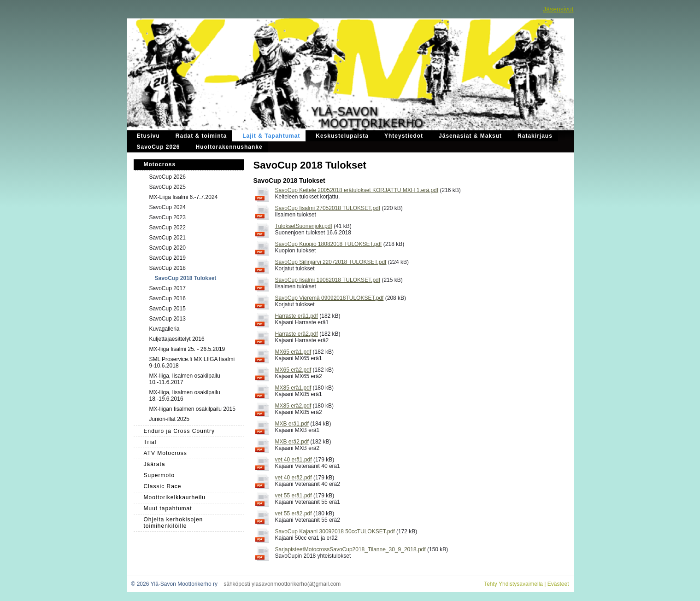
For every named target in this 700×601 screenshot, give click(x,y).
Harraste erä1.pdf (297, 316)
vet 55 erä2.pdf (294, 513)
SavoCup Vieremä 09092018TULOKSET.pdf (329, 298)
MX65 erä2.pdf (293, 370)
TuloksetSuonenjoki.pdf (304, 226)
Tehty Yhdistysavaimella (513, 584)
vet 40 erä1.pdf (294, 460)
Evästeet (558, 584)
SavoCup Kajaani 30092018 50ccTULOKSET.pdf (335, 531)
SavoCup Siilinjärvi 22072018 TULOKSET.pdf (331, 262)
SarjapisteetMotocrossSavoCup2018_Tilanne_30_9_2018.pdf (350, 549)
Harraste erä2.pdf (297, 334)
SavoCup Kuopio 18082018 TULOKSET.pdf (329, 244)
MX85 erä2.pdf (293, 406)
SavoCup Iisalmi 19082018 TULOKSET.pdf (328, 280)
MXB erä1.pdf (292, 424)
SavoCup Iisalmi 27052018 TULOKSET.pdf (328, 208)
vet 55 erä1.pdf (294, 496)
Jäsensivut (558, 9)
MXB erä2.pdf (292, 442)
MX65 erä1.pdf (293, 352)
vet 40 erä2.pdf (294, 478)
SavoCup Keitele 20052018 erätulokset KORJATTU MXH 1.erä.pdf (357, 190)
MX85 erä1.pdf (293, 388)
